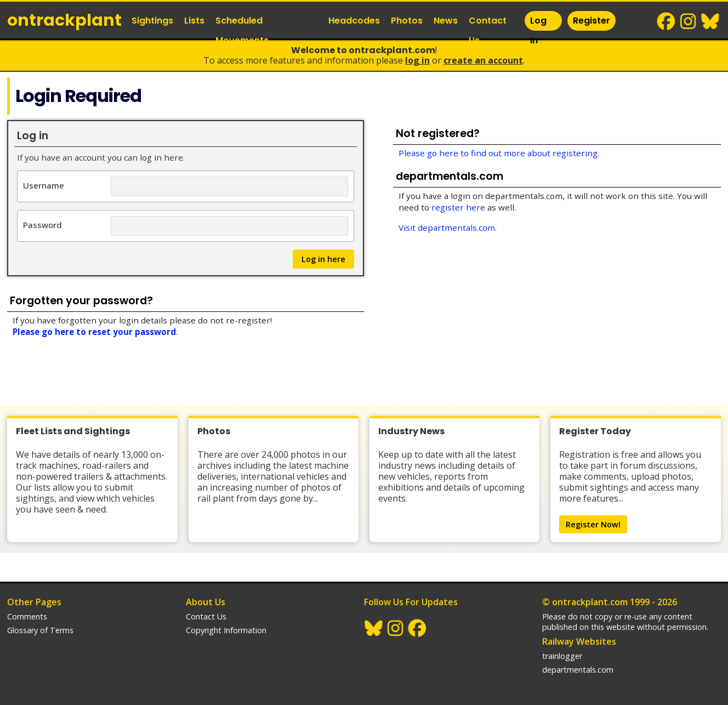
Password (42, 224)
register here (458, 207)
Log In (538, 30)
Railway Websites (579, 641)
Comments (27, 616)
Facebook (667, 21)
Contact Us (488, 30)
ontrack (64, 20)
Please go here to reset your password (94, 332)
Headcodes (354, 21)
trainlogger (562, 656)
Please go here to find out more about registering (498, 153)
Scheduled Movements (242, 30)
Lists (194, 21)
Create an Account (483, 60)
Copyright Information (226, 630)
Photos (407, 21)
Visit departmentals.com (447, 228)
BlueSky (710, 21)
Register (591, 21)
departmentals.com (578, 670)
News (446, 21)
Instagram (689, 21)
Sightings (152, 21)
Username (44, 185)
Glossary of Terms (40, 630)
